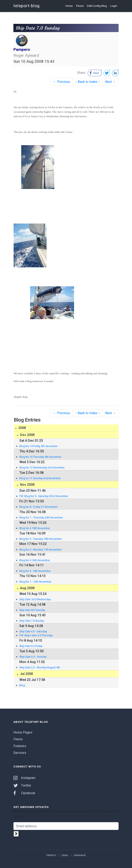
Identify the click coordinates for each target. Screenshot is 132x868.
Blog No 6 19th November (35, 528)
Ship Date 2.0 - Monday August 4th (40, 667)
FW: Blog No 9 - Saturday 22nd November (44, 496)
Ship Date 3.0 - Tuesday (33, 657)
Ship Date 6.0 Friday (31, 646)
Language (80, 855)
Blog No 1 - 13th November (35, 582)
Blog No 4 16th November (35, 560)
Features (20, 746)
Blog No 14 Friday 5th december (38, 446)
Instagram (24, 778)
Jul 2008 (26, 674)
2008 (22, 428)
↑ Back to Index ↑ (88, 82)
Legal (65, 855)
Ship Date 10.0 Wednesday (35, 599)
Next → (110, 82)
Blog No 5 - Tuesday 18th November (41, 539)
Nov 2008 (27, 485)
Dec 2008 (27, 435)
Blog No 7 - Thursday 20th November (41, 517)
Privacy (51, 855)
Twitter (22, 785)
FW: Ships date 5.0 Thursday (36, 635)
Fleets (80, 6)
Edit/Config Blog (97, 6)
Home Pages (23, 732)
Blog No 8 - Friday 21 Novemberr (39, 507)
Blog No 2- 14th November (35, 571)
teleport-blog (27, 6)
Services (20, 753)
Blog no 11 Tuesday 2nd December (40, 478)
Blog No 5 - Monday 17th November (41, 550)
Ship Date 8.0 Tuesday (32, 610)
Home (69, 6)
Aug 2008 (27, 588)
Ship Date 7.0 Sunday (32, 621)
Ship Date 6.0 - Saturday (33, 631)
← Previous (62, 82)
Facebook (24, 793)
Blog (22, 685)
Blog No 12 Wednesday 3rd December (42, 468)
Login (114, 6)
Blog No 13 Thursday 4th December (40, 457)
